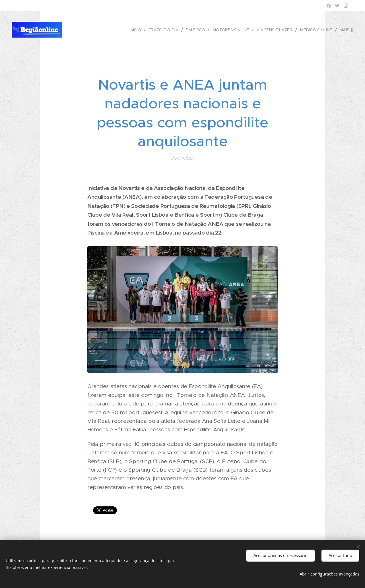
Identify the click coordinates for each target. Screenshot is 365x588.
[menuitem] (139, 30)
